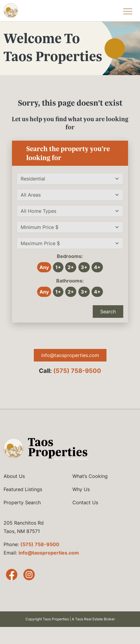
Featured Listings (23, 489)
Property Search (22, 502)
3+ (84, 267)
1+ (58, 267)
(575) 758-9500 (77, 371)
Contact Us (85, 502)
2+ (71, 267)
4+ (97, 267)
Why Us (81, 489)
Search (108, 312)
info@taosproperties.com (70, 355)
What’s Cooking (90, 476)
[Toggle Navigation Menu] (128, 10)
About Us (14, 476)
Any (44, 267)
